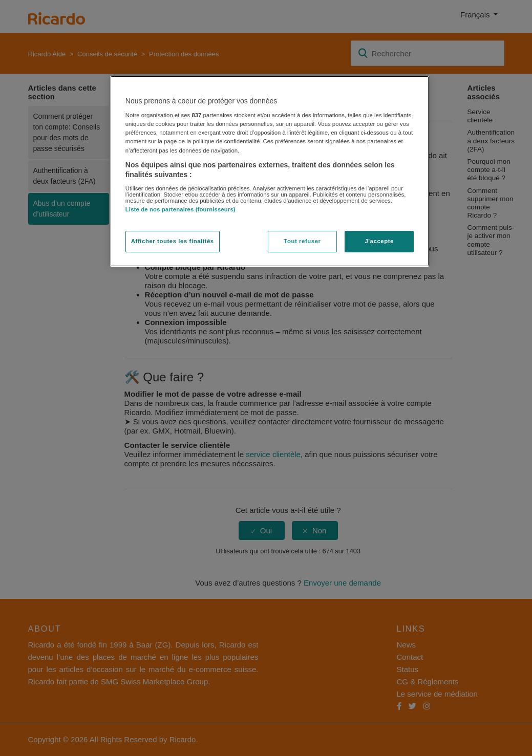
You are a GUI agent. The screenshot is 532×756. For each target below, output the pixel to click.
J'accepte (379, 241)
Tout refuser (302, 241)
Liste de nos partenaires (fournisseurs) (180, 209)
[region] (270, 171)
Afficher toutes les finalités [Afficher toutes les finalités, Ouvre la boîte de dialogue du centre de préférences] (173, 241)
